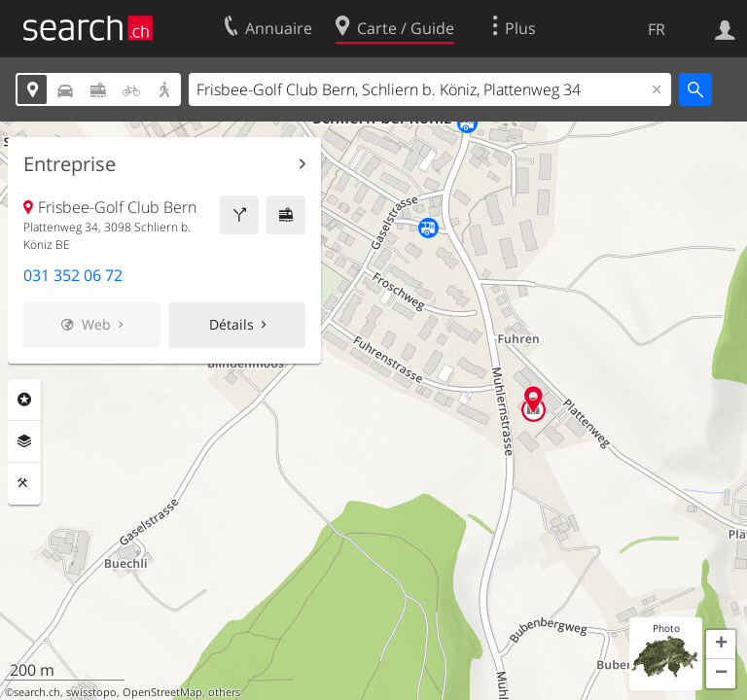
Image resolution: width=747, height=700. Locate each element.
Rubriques (24, 400)
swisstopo (91, 692)
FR (657, 29)
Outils (24, 483)
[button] (721, 645)
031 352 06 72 (73, 275)
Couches (24, 441)
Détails (231, 324)
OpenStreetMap (162, 692)
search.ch (37, 692)
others (224, 692)
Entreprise (70, 164)
